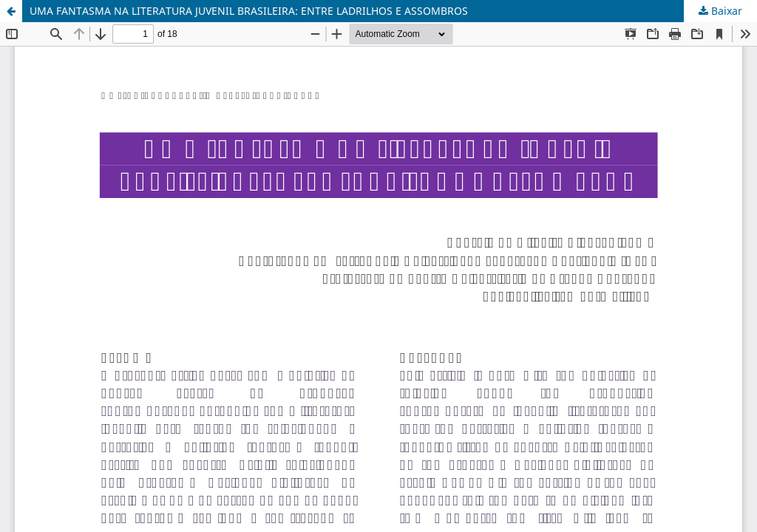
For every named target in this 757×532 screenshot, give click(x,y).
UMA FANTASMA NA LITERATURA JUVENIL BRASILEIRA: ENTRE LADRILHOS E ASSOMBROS (249, 11)
